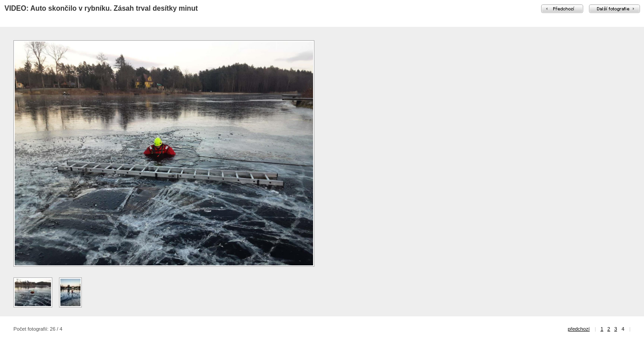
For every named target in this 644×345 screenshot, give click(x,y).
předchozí (578, 329)
